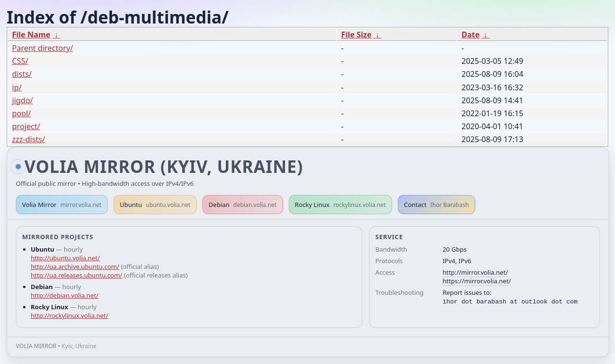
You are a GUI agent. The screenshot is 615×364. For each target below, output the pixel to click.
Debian (243, 205)
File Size (356, 35)
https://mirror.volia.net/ (477, 281)
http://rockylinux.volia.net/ (69, 315)
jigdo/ (23, 100)
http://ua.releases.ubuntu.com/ (76, 275)
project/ (26, 126)
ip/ (17, 87)
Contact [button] (437, 205)
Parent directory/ (43, 48)
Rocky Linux (340, 205)
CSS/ (20, 61)
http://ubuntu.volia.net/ (65, 258)
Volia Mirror (62, 205)
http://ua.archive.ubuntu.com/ (75, 267)
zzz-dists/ (29, 139)
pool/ (21, 113)
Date (470, 35)
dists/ (22, 74)
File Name (31, 35)
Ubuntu (155, 205)
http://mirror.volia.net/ (475, 272)
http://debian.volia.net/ (65, 295)
